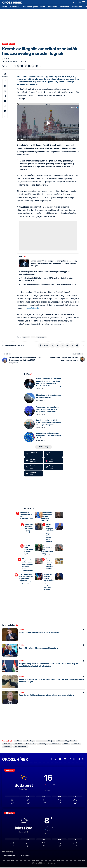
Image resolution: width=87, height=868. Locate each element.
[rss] (34, 474)
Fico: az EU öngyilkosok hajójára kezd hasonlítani (39, 632)
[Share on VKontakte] (22, 66)
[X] (53, 454)
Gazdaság (7, 744)
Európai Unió (30, 744)
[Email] (29, 66)
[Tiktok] (53, 460)
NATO (66, 744)
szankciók (26, 337)
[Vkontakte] (34, 467)
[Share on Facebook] (14, 66)
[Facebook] (34, 454)
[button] (71, 2)
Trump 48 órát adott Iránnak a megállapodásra (38, 648)
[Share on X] (18, 66)
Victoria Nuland (41, 337)
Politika (5, 44)
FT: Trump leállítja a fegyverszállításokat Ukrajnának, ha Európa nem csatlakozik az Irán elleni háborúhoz (26, 579)
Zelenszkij (42, 744)
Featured (12, 44)
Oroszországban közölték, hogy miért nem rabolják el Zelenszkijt (47, 516)
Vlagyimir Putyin (70, 741)
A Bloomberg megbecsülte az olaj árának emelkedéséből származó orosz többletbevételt (28, 565)
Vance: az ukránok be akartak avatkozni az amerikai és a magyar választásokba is (48, 409)
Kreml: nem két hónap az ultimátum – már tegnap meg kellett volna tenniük (50, 533)
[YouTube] (60, 759)
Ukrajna (51, 741)
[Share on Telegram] (25, 66)
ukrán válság (29, 741)
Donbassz (76, 744)
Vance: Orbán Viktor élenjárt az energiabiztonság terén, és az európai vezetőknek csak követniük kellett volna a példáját (54, 263)
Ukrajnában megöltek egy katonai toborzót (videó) (29, 528)
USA (33, 337)
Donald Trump (55, 744)
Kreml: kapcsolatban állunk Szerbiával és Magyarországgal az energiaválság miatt (49, 422)
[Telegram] (53, 467)
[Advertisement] (43, 25)
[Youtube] (34, 460)
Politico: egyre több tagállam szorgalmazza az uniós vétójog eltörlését (48, 436)
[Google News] (65, 759)
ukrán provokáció (21, 747)
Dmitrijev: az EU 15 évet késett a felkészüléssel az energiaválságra (46, 695)
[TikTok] (70, 759)
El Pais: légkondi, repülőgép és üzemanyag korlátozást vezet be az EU (48, 284)
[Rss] (83, 759)
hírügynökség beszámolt (32, 308)
